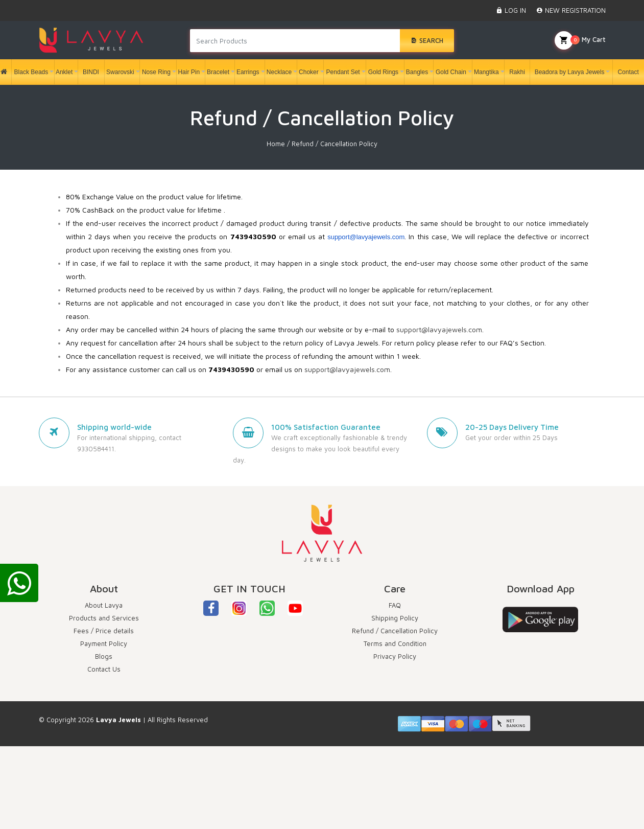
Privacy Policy (395, 656)
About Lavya (104, 605)
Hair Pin (189, 72)
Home (276, 144)
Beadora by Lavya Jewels (570, 72)
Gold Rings (383, 72)
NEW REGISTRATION (571, 10)
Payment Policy (104, 643)
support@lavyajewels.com (366, 237)
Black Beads (31, 72)
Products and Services (104, 618)
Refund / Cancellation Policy (395, 631)
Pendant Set (343, 72)
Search (427, 40)
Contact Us (104, 669)
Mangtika (486, 72)
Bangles (417, 72)
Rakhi (516, 72)
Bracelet (218, 72)
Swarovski (120, 72)
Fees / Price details (104, 631)
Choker (309, 72)
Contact (627, 72)
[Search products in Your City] (295, 41)
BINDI (89, 72)
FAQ (395, 605)
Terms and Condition (395, 643)
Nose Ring (156, 72)
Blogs (104, 656)
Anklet (64, 72)
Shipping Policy (395, 618)
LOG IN (511, 10)
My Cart (580, 40)
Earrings (248, 72)
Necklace (279, 72)
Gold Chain (451, 72)
